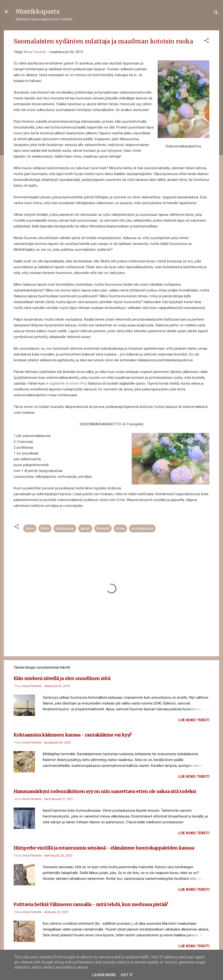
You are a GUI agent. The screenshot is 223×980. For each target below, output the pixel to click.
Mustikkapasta (38, 12)
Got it (127, 975)
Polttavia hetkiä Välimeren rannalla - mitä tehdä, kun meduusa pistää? (91, 904)
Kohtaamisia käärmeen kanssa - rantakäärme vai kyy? (73, 735)
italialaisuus (65, 528)
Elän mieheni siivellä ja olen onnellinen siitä (62, 678)
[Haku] (216, 13)
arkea (30, 528)
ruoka (120, 528)
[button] (206, 41)
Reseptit (103, 528)
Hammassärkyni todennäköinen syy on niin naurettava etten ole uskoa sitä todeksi (105, 791)
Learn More (104, 975)
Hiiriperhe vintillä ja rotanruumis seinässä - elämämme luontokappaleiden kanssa (104, 848)
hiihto (45, 528)
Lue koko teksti (194, 720)
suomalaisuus (142, 528)
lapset (85, 528)
